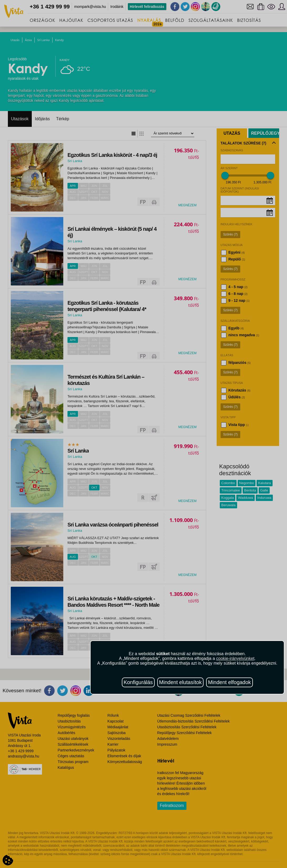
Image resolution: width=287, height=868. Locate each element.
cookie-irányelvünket (235, 658)
